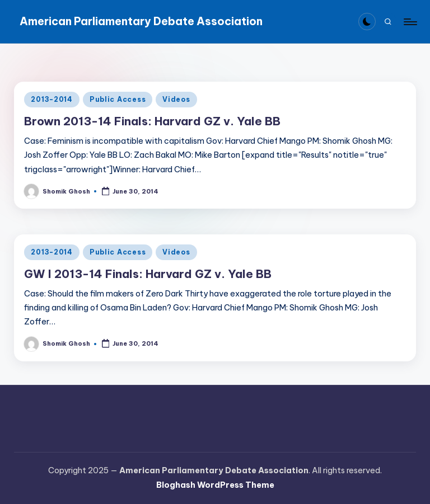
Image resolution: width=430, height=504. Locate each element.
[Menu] (410, 22)
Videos (176, 99)
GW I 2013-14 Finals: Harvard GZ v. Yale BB (148, 274)
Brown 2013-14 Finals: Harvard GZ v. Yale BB (152, 121)
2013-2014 (52, 99)
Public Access (118, 99)
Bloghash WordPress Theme (215, 485)
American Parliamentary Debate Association (141, 21)
